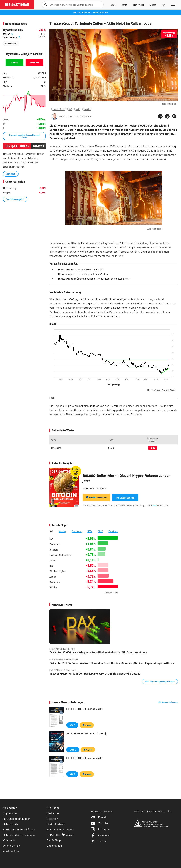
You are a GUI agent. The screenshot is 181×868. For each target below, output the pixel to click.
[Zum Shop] (113, 5)
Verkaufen (34, 62)
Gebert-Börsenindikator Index (25, 158)
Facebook (100, 835)
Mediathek (53, 813)
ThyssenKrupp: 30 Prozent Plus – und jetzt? (81, 269)
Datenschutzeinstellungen (19, 835)
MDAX (90, 531)
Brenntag (54, 550)
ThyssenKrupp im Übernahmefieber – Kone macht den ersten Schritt (94, 279)
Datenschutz (11, 824)
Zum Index (11, 174)
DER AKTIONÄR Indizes (60, 835)
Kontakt (99, 817)
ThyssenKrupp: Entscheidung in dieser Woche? (83, 274)
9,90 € (72, 725)
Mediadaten (10, 808)
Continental (55, 582)
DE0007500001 (11, 37)
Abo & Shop (54, 840)
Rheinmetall (55, 544)
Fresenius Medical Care (60, 555)
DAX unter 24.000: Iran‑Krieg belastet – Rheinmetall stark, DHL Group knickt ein (98, 652)
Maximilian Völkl (84, 116)
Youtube (99, 823)
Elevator (87, 109)
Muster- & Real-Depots (60, 829)
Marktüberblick (56, 824)
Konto (155, 505)
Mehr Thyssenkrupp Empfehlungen (160, 681)
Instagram (101, 829)
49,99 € (73, 750)
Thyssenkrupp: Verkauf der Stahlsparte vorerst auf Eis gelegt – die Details (95, 674)
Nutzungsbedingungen (17, 819)
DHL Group (54, 587)
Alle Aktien (53, 808)
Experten (52, 819)
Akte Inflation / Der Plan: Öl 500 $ (86, 733)
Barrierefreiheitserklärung (19, 829)
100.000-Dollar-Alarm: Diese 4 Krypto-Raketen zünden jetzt (127, 478)
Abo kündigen (11, 851)
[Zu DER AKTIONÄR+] (138, 5)
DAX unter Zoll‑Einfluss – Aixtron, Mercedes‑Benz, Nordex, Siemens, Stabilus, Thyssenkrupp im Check (112, 663)
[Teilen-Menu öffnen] (160, 116)
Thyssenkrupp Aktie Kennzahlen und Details (24, 136)
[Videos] (153, 5)
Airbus (52, 560)
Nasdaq (62, 531)
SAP (51, 539)
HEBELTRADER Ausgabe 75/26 (85, 758)
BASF (52, 566)
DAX (70, 109)
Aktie (78, 109)
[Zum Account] (124, 5)
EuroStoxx (113, 531)
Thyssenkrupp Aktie (13, 30)
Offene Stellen (12, 846)
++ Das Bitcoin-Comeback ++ (91, 12)
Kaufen (14, 62)
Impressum (10, 813)
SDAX (100, 531)
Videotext (9, 840)
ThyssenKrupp (59, 109)
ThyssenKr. (56, 448)
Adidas (53, 577)
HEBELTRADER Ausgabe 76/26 (85, 709)
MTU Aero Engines (58, 571)
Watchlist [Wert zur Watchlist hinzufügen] (12, 43)
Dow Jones (77, 531)
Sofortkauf (96, 497)
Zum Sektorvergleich (15, 199)
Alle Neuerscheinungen (168, 702)
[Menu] (173, 5)
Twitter (99, 841)
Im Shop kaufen (125, 498)
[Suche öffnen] (46, 5)
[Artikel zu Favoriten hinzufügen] (174, 116)
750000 (8, 34)
